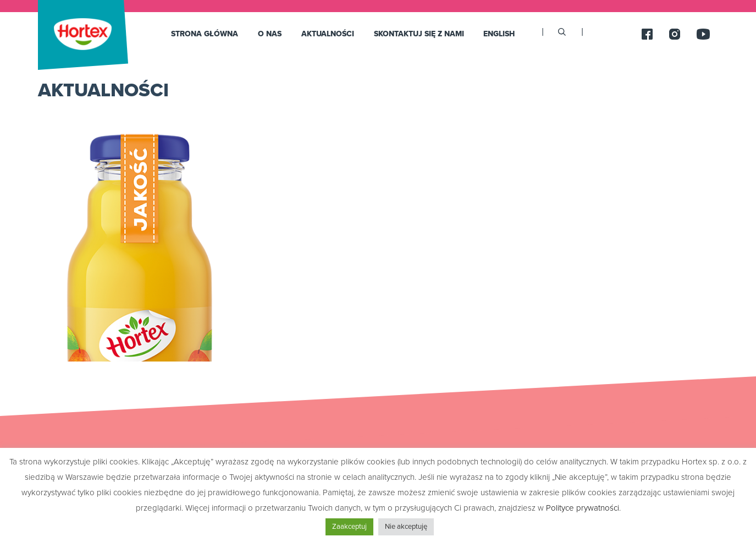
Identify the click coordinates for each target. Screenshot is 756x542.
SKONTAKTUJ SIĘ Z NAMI (419, 34)
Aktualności (328, 34)
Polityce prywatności (583, 508)
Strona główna (205, 34)
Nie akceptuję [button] (406, 527)
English (499, 34)
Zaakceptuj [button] (349, 527)
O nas (270, 34)
